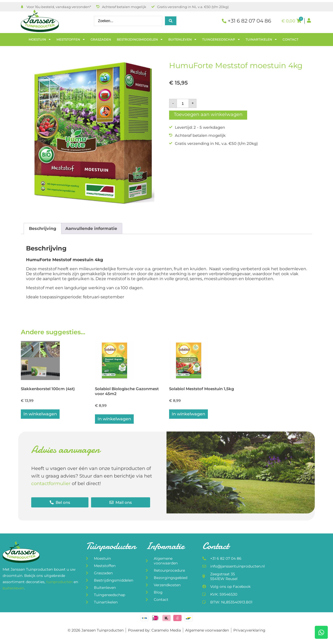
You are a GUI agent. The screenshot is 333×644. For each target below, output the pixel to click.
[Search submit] (171, 21)
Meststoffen (71, 40)
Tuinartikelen (261, 40)
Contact (290, 39)
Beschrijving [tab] (43, 228)
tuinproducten (60, 582)
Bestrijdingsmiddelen (140, 40)
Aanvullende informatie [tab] (91, 228)
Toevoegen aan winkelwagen (208, 114)
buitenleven (13, 588)
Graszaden (101, 39)
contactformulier (51, 484)
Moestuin (40, 40)
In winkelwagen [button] (40, 414)
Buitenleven (182, 40)
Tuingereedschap (221, 40)
